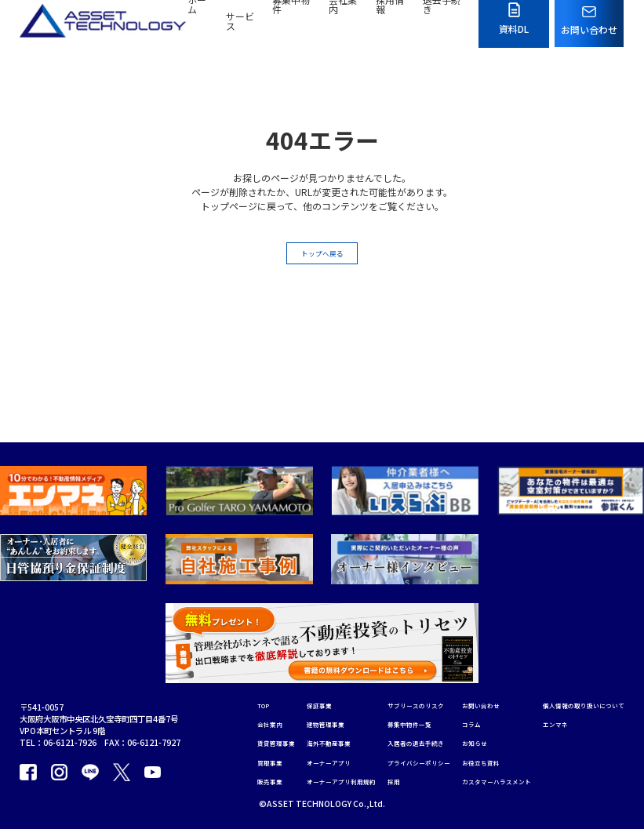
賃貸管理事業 (258, 678)
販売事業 (250, 723)
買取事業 (250, 700)
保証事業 (309, 634)
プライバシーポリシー (431, 700)
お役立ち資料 (505, 700)
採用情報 (390, 29)
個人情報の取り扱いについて (286, 758)
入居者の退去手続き (427, 678)
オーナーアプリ (321, 700)
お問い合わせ (505, 634)
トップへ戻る (322, 257)
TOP (244, 634)
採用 (399, 723)
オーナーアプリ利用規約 (337, 723)
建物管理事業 (317, 656)
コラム (493, 656)
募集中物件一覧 (419, 656)
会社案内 (343, 29)
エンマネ (250, 780)
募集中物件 (291, 29)
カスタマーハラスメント (525, 723)
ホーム (197, 29)
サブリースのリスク (426, 634)
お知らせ (497, 678)
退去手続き (442, 29)
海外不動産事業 (321, 678)
